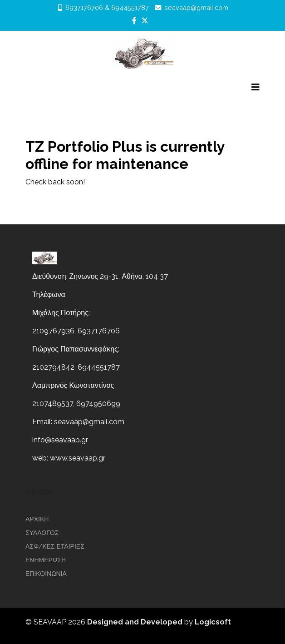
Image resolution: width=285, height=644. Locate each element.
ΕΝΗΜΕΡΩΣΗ (46, 560)
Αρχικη (37, 519)
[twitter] (145, 21)
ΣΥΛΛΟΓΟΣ (42, 533)
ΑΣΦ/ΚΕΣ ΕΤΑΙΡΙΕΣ (55, 546)
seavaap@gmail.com (196, 7)
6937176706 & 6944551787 (107, 7)
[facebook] (134, 21)
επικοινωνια (46, 574)
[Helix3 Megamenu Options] (256, 87)
